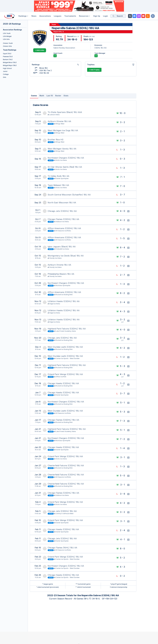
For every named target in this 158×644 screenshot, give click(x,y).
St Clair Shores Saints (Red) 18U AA (65, 167)
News (34, 16)
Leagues (58, 16)
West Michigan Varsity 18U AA (62, 149)
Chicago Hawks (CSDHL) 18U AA (63, 383)
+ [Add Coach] (55, 56)
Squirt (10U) (7, 54)
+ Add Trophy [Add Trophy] (94, 70)
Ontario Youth (8, 43)
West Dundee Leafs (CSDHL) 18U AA (65, 347)
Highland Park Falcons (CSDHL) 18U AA (67, 329)
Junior (5, 71)
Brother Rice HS (55, 140)
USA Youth (7, 33)
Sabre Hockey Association (64, 48)
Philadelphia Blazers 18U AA (61, 274)
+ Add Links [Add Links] (40, 50)
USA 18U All (44, 73)
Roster (58, 96)
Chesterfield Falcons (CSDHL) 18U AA (66, 465)
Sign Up (97, 16)
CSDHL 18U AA (100, 48)
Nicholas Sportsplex (63, 285)
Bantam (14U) (8, 59)
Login (105, 16)
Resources (85, 16)
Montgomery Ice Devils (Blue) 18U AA (66, 256)
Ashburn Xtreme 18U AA (59, 121)
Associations (45, 16)
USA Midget (7, 36)
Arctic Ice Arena (61, 160)
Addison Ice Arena (62, 222)
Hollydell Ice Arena (62, 249)
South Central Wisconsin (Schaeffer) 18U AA (69, 195)
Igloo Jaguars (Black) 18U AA (62, 247)
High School (7, 68)
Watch (51, 124)
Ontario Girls (7, 46)
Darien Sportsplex (62, 178)
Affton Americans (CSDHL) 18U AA (64, 228)
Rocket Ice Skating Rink (64, 295)
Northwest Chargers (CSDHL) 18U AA (66, 158)
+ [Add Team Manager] (96, 56)
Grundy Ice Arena (55, 258)
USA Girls (6, 39)
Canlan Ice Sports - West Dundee (68, 358)
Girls (5, 77)
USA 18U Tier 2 (45, 70)
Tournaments (70, 16)
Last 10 (50, 96)
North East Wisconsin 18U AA (62, 203)
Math (42, 96)
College (6, 74)
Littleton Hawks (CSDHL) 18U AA (64, 301)
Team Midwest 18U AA (58, 185)
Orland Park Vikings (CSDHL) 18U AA (65, 374)
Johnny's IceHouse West (65, 514)
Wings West (60, 124)
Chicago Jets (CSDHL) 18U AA (62, 211)
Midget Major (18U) (10, 65)
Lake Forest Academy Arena (66, 331)
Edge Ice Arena (55, 304)
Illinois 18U (44, 68)
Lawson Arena (54, 115)
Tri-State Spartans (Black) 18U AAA (65, 112)
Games (34, 96)
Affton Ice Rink (61, 377)
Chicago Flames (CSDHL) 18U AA (63, 219)
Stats (66, 96)
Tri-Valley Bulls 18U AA (58, 176)
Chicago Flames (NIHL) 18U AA (62, 548)
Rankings (24, 16)
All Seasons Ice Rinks (63, 231)
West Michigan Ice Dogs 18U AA (63, 130)
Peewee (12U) (8, 57)
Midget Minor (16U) (10, 62)
